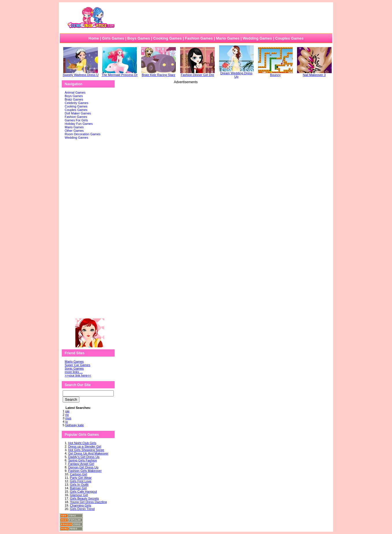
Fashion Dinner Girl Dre (197, 73)
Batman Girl (78, 488)
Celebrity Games (76, 103)
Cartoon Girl (78, 474)
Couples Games (289, 38)
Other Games (74, 131)
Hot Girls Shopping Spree (86, 450)
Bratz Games (74, 99)
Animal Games (75, 92)
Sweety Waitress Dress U (81, 73)
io (67, 422)
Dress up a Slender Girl (85, 446)
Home (94, 38)
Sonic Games (74, 368)
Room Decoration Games (83, 134)
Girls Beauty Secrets (84, 498)
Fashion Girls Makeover (85, 471)
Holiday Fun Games (79, 124)
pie (67, 411)
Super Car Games (78, 365)
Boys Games (139, 38)
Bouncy (275, 73)
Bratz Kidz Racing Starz (158, 73)
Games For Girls (76, 120)
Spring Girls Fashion (83, 460)
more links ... (74, 372)
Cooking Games (168, 38)
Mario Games (228, 38)
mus (68, 418)
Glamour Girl (79, 495)
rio (67, 415)
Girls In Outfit (79, 485)
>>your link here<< (78, 375)
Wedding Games (257, 38)
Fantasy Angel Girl (81, 464)
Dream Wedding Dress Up (236, 73)
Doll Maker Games (78, 113)
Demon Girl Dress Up (83, 467)
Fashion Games (199, 38)
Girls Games (113, 38)
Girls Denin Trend (82, 509)
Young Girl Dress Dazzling (88, 502)
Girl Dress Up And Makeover (88, 453)
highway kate (74, 425)
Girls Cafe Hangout (83, 492)
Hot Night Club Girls (82, 443)
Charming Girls (80, 505)
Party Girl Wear (81, 478)
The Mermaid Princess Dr (120, 73)
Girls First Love (81, 481)
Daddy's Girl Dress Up (84, 457)
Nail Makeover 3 (314, 73)
